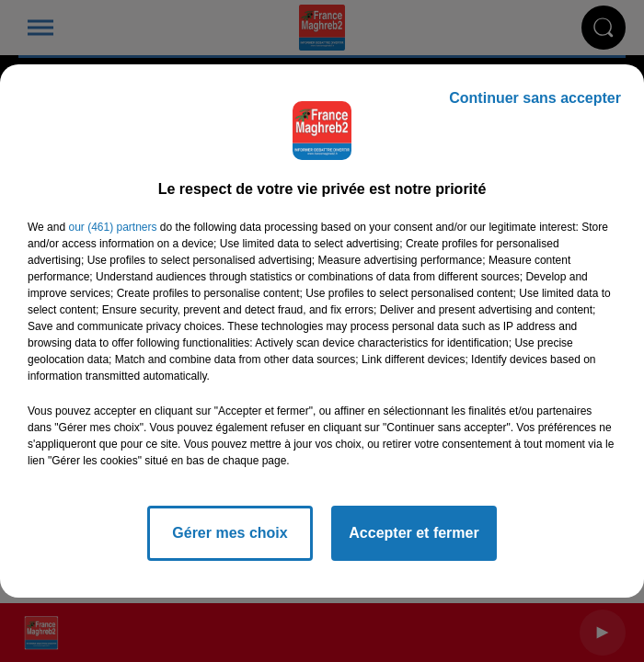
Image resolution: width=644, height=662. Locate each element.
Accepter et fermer (414, 533)
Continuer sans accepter (535, 98)
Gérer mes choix (230, 533)
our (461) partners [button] (112, 227)
